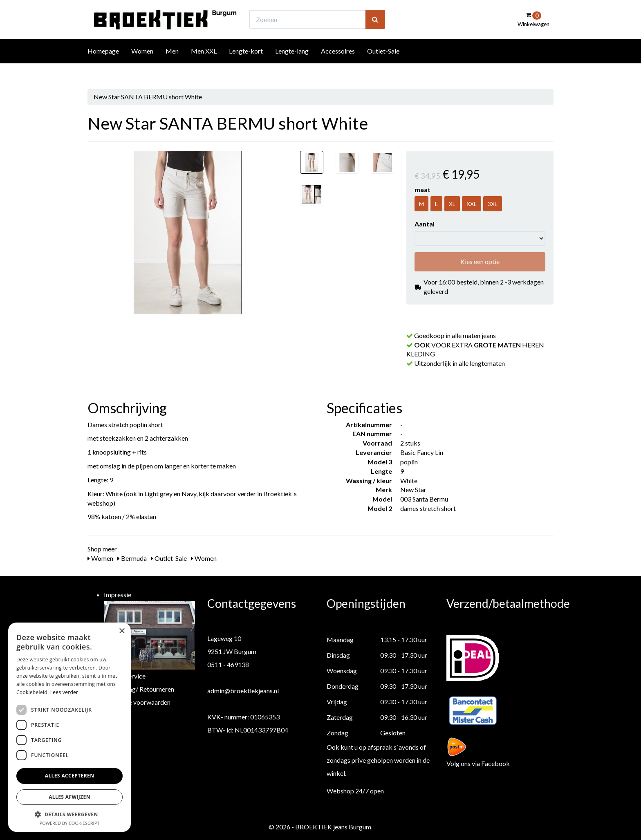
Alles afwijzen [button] (69, 797)
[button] (69, 814)
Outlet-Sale (383, 66)
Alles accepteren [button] (70, 776)
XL (452, 204)
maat (422, 189)
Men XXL (204, 66)
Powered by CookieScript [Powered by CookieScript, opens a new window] (70, 823)
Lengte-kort (246, 66)
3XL (493, 204)
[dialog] (69, 727)
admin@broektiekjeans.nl (243, 691)
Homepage (103, 66)
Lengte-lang (292, 66)
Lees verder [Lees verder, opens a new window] (64, 692)
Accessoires (338, 66)
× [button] (122, 631)
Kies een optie (480, 261)
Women (142, 66)
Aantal (425, 224)
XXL (472, 204)
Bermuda (132, 558)
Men (172, 66)
